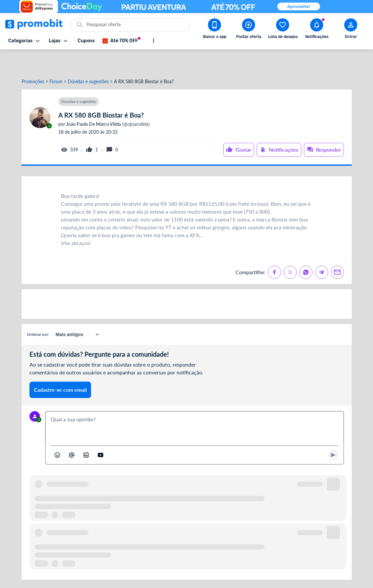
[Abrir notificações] (317, 30)
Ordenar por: (38, 313)
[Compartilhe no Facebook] (274, 251)
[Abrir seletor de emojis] (57, 433)
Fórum (56, 60)
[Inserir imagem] (86, 433)
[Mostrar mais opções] (154, 41)
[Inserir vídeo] (101, 433)
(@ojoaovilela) (107, 103)
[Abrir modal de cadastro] (351, 30)
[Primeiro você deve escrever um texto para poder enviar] (333, 433)
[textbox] (195, 406)
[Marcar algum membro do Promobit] (72, 433)
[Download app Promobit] (214, 30)
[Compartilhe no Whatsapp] (306, 251)
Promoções (33, 60)
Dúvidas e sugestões (88, 60)
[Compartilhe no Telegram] (322, 251)
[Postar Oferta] (249, 30)
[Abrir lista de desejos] (283, 30)
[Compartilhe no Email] (337, 251)
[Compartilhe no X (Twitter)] (290, 251)
